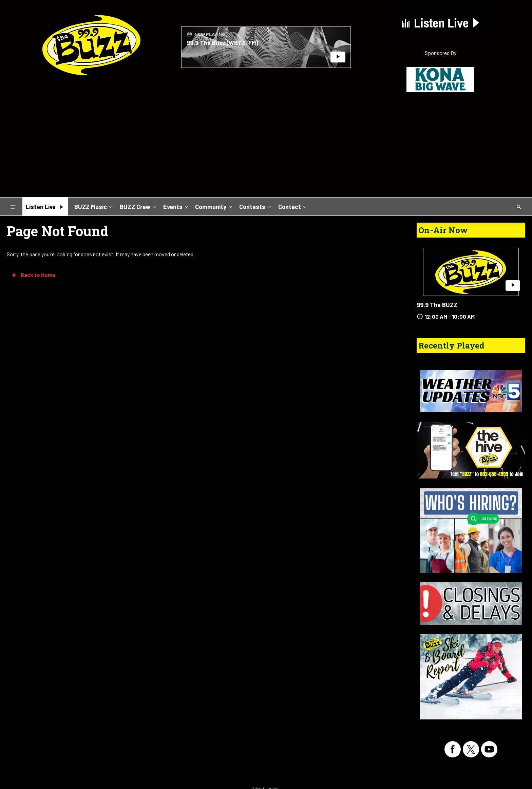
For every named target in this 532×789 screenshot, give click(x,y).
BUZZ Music (94, 206)
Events (176, 206)
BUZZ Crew (138, 206)
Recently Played (451, 345)
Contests (256, 206)
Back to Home (33, 275)
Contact (293, 206)
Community (214, 206)
